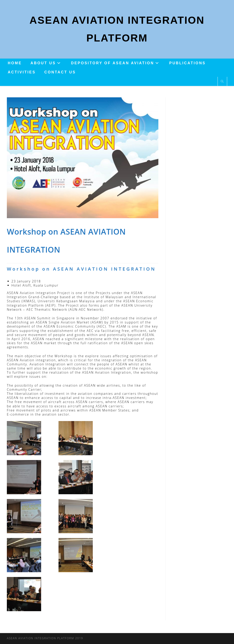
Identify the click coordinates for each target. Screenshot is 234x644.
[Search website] (222, 83)
